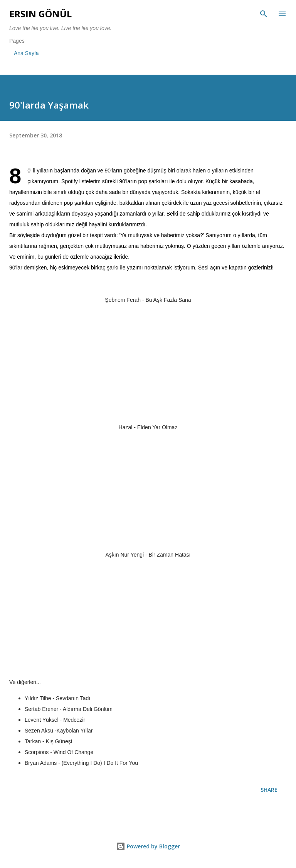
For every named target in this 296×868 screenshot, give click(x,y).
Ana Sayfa (26, 53)
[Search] (264, 14)
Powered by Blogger (148, 846)
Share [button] (269, 790)
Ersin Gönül (40, 14)
